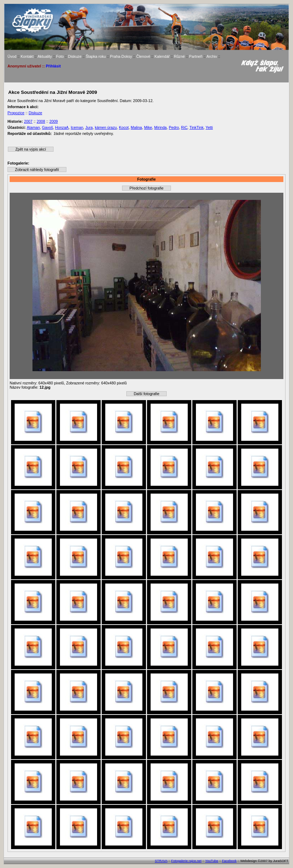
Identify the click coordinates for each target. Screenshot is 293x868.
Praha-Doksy (121, 56)
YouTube (212, 861)
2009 (54, 121)
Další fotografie (147, 394)
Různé (179, 56)
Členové (143, 56)
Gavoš (48, 127)
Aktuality (45, 56)
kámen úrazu (106, 127)
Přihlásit (53, 66)
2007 (28, 121)
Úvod (12, 56)
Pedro (174, 127)
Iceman (77, 127)
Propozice (16, 113)
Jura (89, 127)
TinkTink (196, 127)
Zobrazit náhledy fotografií (37, 170)
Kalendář (162, 56)
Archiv (212, 56)
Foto (60, 56)
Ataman (33, 127)
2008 (41, 121)
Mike (148, 127)
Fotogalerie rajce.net (186, 861)
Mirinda (160, 127)
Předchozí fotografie (146, 188)
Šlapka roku (96, 56)
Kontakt (27, 56)
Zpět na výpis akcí (31, 149)
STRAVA (161, 861)
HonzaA (62, 127)
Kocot (124, 127)
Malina (136, 127)
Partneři (196, 56)
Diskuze (75, 56)
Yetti (209, 127)
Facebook (229, 861)
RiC (184, 127)
